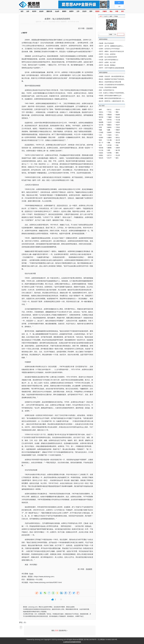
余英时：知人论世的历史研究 (108, 57)
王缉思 (101, 132)
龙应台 (101, 112)
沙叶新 (109, 145)
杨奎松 (109, 127)
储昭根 (109, 148)
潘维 (117, 153)
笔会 (111, 11)
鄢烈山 (101, 115)
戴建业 (109, 125)
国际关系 (49, 11)
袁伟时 (101, 137)
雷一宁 (101, 143)
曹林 (117, 112)
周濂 (100, 130)
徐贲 (100, 120)
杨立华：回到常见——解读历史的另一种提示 (113, 101)
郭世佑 (118, 132)
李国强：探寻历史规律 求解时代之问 (110, 96)
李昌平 (118, 125)
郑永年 (118, 109)
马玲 (100, 135)
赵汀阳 (101, 125)
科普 (117, 11)
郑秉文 (101, 155)
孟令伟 (118, 140)
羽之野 (118, 155)
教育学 (71, 11)
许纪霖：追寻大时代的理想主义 (109, 60)
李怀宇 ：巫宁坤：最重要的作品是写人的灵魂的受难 (115, 46)
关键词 (105, 11)
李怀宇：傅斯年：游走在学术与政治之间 (111, 51)
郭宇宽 (109, 120)
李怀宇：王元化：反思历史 (107, 54)
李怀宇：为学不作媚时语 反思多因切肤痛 (112, 68)
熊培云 (118, 137)
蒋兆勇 (118, 143)
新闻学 (64, 11)
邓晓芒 (118, 130)
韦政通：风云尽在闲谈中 (107, 43)
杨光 (117, 158)
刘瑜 (117, 145)
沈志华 (109, 122)
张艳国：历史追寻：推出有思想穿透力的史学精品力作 (116, 76)
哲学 (91, 11)
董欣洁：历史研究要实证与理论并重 (110, 82)
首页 (22, 11)
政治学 (41, 11)
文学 (78, 11)
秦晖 (100, 109)
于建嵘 (109, 117)
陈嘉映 (118, 115)
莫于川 (109, 155)
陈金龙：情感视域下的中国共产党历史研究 (112, 79)
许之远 (101, 150)
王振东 (109, 135)
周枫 (109, 143)
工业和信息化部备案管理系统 (72, 642)
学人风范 (39, 579)
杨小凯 (118, 150)
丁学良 (109, 112)
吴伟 (100, 145)
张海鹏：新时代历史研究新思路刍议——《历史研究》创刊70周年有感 (120, 98)
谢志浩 (101, 158)
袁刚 (109, 150)
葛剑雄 (101, 148)
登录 (57, 630)
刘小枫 (109, 140)
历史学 (84, 11)
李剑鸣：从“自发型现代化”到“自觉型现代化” (112, 85)
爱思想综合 (31, 579)
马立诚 (118, 120)
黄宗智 (101, 117)
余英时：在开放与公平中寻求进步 (109, 49)
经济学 (34, 11)
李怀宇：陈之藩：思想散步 (107, 65)
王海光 (118, 127)
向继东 (118, 122)
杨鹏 (109, 130)
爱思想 (35, 5)
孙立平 (109, 158)
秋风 (100, 140)
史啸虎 (109, 137)
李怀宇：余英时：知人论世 (107, 62)
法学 (28, 11)
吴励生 (101, 153)
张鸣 (100, 127)
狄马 (117, 135)
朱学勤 (109, 153)
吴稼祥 (118, 148)
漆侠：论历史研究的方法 (107, 90)
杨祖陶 (101, 122)
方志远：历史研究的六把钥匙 (108, 87)
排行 (123, 11)
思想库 (97, 11)
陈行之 (109, 109)
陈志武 (118, 117)
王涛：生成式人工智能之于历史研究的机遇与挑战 (114, 93)
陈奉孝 (109, 132)
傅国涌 (109, 115)
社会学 (57, 11)
